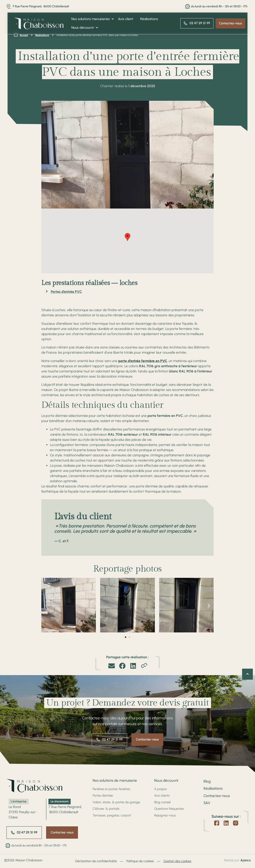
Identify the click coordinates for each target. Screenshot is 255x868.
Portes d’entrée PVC (66, 292)
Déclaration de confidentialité (96, 861)
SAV (207, 803)
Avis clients (162, 796)
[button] (127, 237)
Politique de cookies (140, 861)
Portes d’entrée (103, 796)
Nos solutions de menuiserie (115, 780)
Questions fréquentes (169, 809)
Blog (207, 781)
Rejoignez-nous (165, 815)
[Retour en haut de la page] (247, 674)
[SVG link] (39, 23)
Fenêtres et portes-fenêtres (111, 789)
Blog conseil (162, 802)
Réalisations (213, 788)
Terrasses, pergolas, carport (112, 815)
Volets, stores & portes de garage (116, 802)
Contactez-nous (217, 796)
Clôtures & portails (106, 809)
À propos (160, 789)
